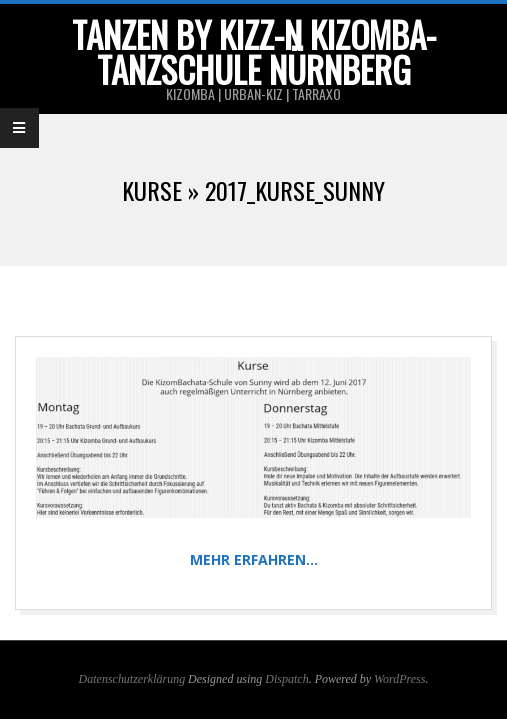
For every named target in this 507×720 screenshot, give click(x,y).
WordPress (399, 679)
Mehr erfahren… (254, 559)
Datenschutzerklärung (132, 679)
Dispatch (286, 679)
